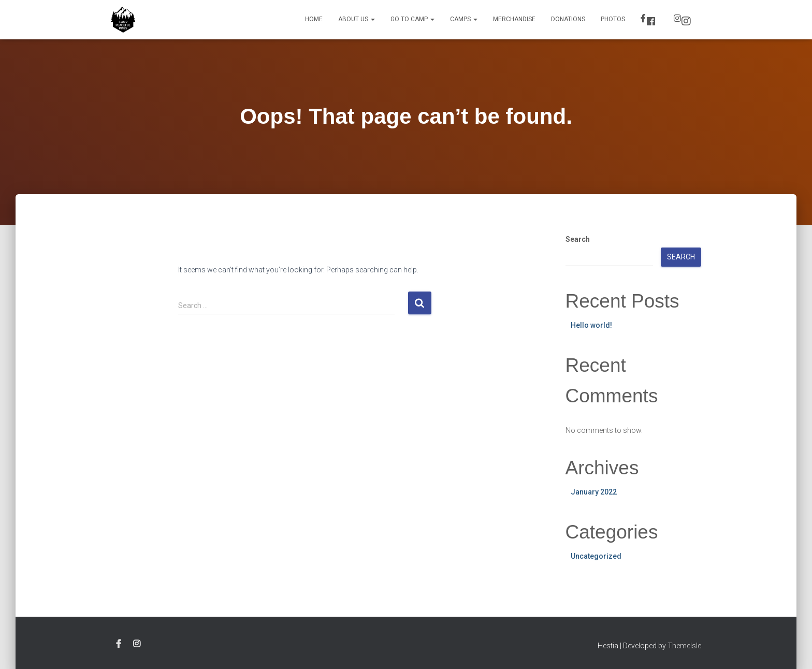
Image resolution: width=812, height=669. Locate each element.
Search (578, 239)
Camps (464, 19)
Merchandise (514, 19)
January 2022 (594, 492)
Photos (613, 19)
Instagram (686, 21)
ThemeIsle (684, 646)
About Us (357, 19)
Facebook (651, 21)
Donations (568, 19)
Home (314, 19)
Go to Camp (412, 19)
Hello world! (591, 325)
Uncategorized (596, 556)
